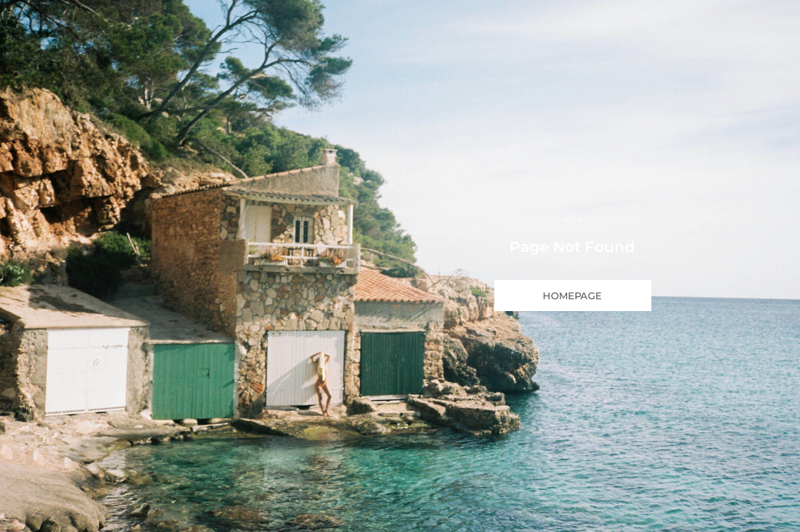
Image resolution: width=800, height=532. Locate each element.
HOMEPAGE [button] (572, 296)
